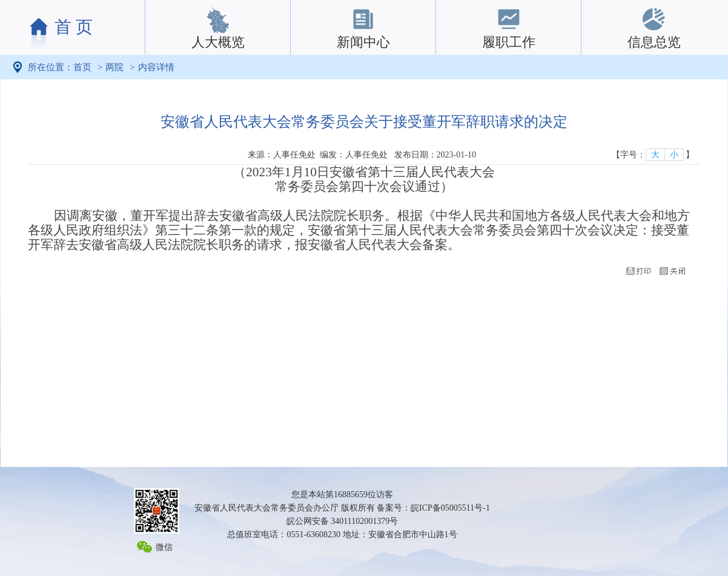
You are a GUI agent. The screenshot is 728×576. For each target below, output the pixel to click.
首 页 (74, 27)
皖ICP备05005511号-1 (450, 508)
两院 (114, 67)
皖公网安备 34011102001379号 (342, 521)
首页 (82, 67)
